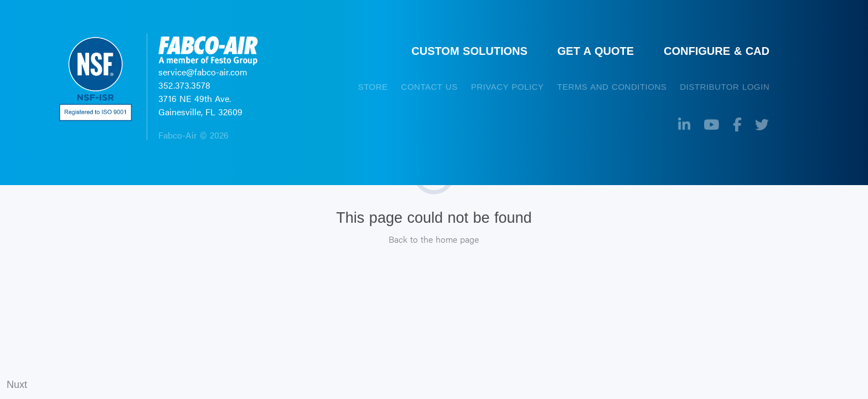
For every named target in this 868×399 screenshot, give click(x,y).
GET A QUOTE (596, 51)
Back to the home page (434, 239)
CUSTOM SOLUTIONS (469, 51)
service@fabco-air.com (203, 72)
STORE (373, 87)
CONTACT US (430, 87)
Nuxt (17, 385)
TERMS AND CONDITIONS (612, 87)
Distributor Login (725, 87)
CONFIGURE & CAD (717, 51)
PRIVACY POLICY (508, 87)
